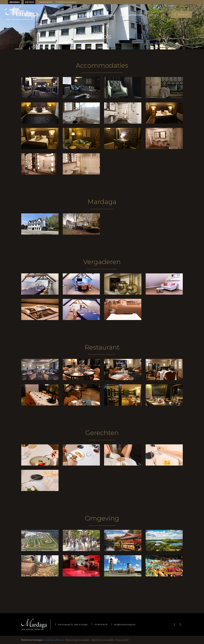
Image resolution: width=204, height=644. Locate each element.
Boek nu (181, 14)
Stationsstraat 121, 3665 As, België (73, 625)
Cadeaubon (45, 2)
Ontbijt (154, 15)
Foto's (30, 2)
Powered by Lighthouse (53, 640)
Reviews (15, 2)
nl (198, 14)
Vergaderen (56, 20)
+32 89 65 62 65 (101, 625)
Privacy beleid (122, 640)
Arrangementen (132, 15)
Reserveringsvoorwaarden (78, 640)
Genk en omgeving (82, 20)
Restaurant (84, 15)
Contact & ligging (66, 2)
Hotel (66, 15)
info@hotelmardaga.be (125, 625)
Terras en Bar (106, 15)
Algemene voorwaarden (103, 640)
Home (52, 15)
